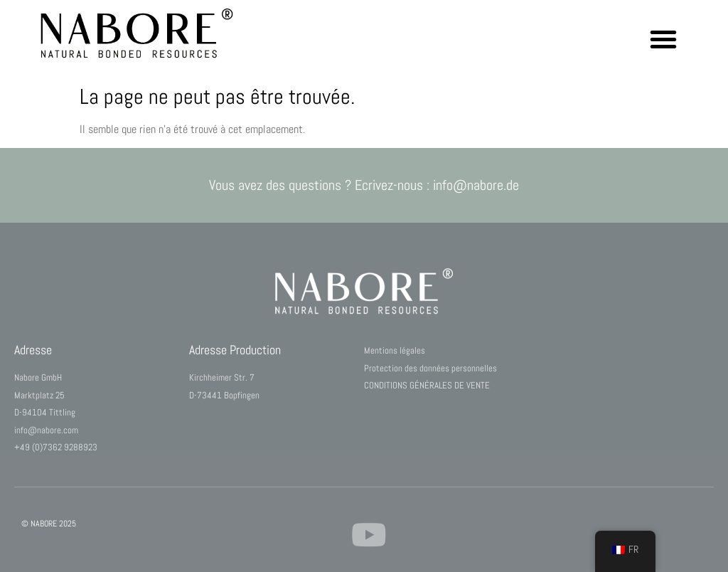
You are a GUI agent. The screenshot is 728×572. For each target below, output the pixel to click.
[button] (663, 39)
